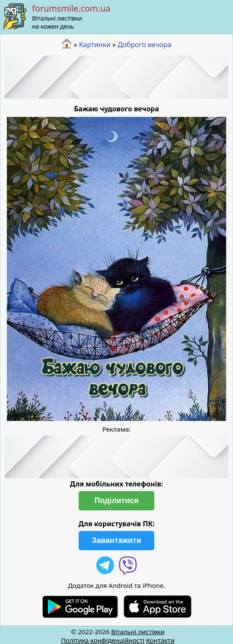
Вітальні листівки (138, 632)
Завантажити (117, 540)
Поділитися (116, 501)
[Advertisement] (117, 77)
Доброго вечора (145, 45)
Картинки (95, 45)
